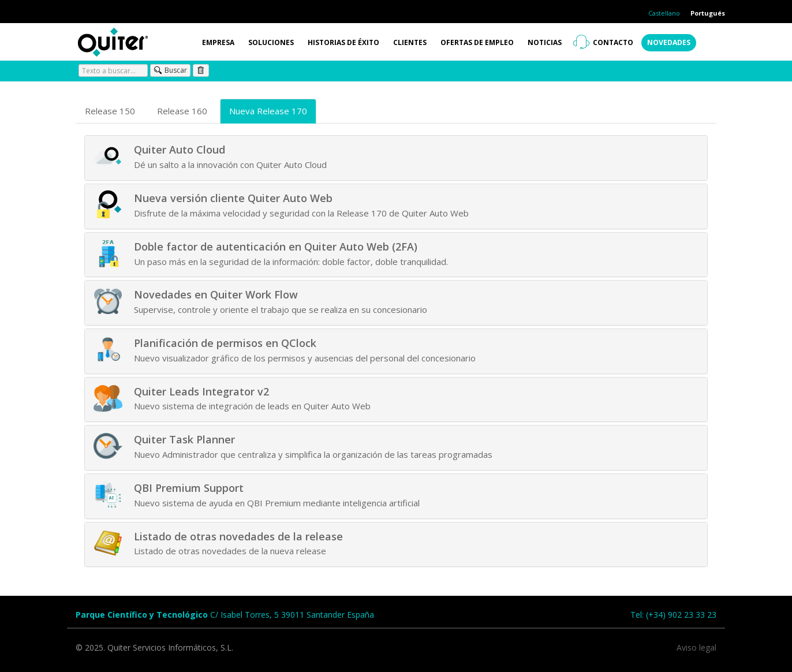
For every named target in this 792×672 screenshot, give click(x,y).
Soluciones (271, 42)
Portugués (708, 13)
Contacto (613, 42)
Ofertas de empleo (477, 42)
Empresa (218, 42)
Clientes (410, 42)
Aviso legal (696, 647)
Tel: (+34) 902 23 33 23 (673, 615)
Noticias (545, 42)
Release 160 (182, 111)
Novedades (669, 42)
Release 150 (110, 111)
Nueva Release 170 (268, 111)
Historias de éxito (343, 42)
